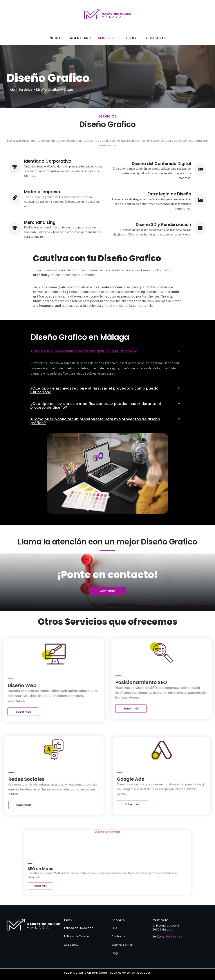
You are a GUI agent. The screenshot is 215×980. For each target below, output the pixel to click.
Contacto (156, 38)
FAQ (114, 928)
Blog (131, 38)
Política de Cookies (77, 936)
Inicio (54, 38)
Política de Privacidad (79, 928)
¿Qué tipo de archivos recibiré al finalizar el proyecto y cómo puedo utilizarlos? (94, 390)
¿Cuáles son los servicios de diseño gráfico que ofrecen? (84, 351)
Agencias (80, 38)
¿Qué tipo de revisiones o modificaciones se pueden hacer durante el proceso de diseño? (96, 405)
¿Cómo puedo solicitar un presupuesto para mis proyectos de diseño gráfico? (95, 421)
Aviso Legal (72, 945)
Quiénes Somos (122, 945)
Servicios (109, 38)
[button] (105, 351)
